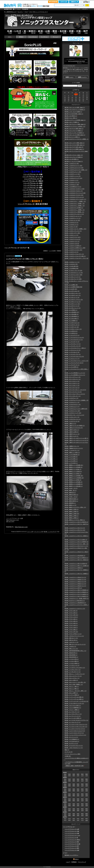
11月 (82, 781)
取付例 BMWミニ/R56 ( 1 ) (72, 518)
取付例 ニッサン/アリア (50, 532)
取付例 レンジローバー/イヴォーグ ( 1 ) (75, 729)
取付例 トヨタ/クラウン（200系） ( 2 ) (75, 210)
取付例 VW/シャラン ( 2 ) (71, 649)
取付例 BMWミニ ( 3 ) (70, 505)
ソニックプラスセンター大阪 (72, 831)
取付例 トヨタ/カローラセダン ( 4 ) (74, 191)
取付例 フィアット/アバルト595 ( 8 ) (74, 697)
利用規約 (74, 862)
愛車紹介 (21, 37)
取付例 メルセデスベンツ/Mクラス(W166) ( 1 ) (77, 590)
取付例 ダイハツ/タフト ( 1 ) (72, 383)
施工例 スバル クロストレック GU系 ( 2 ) (75, 110)
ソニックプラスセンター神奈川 (72, 840)
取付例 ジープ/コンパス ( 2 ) (72, 665)
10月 (78, 781)
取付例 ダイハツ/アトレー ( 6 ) (73, 377)
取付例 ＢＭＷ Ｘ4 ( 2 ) (71, 497)
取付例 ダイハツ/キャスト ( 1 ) (73, 379)
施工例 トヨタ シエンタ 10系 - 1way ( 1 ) (75, 107)
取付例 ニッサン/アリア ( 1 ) (72, 335)
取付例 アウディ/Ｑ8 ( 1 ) (71, 628)
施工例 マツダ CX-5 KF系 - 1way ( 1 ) (74, 114)
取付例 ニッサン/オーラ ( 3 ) (72, 342)
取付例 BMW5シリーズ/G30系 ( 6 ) (74, 484)
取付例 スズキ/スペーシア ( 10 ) (73, 413)
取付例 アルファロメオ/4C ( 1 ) (73, 706)
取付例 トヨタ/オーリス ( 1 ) (72, 182)
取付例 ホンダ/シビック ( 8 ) (72, 297)
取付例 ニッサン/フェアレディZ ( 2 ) (74, 363)
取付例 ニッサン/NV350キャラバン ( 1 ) (75, 375)
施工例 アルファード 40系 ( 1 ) (72, 137)
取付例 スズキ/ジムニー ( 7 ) (72, 407)
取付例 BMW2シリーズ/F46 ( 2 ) (73, 469)
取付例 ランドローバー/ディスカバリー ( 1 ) (76, 724)
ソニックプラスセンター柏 (71, 838)
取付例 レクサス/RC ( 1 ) (71, 459)
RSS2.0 (77, 859)
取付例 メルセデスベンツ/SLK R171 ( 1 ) (75, 601)
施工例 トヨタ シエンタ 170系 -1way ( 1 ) (75, 135)
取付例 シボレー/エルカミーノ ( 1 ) (74, 748)
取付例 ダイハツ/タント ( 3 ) (72, 386)
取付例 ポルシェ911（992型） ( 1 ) (74, 684)
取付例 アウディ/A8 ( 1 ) (71, 619)
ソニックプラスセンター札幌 (72, 833)
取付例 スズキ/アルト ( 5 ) (72, 398)
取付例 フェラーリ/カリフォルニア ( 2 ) (75, 731)
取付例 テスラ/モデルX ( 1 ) (72, 741)
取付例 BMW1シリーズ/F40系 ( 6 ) (74, 467)
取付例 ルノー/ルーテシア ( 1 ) (73, 722)
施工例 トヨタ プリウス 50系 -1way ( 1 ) (75, 145)
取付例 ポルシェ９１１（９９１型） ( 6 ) (75, 682)
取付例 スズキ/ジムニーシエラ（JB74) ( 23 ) (76, 409)
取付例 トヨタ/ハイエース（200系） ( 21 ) (76, 229)
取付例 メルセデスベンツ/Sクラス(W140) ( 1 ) (76, 592)
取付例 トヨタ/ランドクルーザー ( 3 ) (74, 254)
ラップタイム (44, 37)
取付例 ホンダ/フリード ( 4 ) (72, 306)
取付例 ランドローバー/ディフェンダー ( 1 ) (76, 727)
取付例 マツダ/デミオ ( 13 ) (72, 327)
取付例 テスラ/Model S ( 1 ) (72, 739)
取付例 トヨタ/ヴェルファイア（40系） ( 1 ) (76, 170)
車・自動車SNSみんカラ (10, 12)
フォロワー (82, 77)
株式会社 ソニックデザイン (71, 855)
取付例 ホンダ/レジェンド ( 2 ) (73, 308)
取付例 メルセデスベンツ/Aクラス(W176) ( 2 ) (76, 522)
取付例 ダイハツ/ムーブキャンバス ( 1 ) (75, 394)
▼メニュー (56, 37)
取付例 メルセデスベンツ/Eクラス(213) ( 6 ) (76, 564)
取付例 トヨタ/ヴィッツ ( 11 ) (72, 174)
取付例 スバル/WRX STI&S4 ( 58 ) (73, 287)
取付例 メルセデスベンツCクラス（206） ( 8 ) (77, 544)
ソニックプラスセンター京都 (33, 192)
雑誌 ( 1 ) (67, 750)
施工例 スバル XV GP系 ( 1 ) (72, 159)
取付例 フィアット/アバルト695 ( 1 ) (74, 699)
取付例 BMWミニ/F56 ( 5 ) (72, 512)
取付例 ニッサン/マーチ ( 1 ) (72, 365)
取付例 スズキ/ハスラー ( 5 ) (72, 417)
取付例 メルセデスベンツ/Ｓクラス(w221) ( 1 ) (77, 594)
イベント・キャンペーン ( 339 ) (73, 754)
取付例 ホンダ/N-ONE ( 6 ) (72, 314)
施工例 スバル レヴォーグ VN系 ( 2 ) (74, 157)
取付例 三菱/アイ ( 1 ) (70, 423)
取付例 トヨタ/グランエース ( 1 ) (73, 216)
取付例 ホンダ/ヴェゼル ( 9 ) (72, 291)
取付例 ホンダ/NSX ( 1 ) (71, 310)
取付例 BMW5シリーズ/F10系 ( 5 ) (74, 482)
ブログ (26, 12)
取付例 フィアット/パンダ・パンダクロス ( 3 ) (76, 701)
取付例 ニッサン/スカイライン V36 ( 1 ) (75, 348)
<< (73, 90)
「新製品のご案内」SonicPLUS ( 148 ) (74, 766)
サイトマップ (82, 862)
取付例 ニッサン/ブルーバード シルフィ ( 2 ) (76, 361)
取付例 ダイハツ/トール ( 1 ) (72, 388)
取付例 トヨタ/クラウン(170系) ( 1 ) (74, 208)
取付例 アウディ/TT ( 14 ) (71, 632)
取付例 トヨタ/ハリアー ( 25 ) (72, 233)
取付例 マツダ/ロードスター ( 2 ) (73, 329)
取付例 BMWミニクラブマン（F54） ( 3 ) (75, 507)
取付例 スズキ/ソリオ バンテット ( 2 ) (74, 415)
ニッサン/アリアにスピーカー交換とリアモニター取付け (25, 259)
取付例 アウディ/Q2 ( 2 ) (71, 621)
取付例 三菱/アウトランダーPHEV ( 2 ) (75, 426)
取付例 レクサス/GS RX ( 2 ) (72, 455)
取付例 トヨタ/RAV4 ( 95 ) (72, 268)
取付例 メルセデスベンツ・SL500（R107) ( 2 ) (77, 598)
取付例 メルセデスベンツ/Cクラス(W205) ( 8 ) (76, 542)
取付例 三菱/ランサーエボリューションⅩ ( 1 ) (76, 440)
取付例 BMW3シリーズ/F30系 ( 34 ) (74, 476)
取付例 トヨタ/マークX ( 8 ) (72, 244)
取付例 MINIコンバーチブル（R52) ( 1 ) (75, 520)
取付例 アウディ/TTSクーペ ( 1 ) (73, 634)
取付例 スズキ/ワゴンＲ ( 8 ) (72, 421)
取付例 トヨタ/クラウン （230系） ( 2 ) (75, 201)
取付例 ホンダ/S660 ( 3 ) (71, 321)
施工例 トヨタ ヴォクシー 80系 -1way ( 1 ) (75, 124)
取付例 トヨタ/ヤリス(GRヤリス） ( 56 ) (75, 248)
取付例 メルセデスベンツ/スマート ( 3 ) (75, 609)
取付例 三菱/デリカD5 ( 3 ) (72, 432)
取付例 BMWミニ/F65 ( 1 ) (72, 516)
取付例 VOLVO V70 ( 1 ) (71, 653)
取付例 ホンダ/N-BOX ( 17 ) (72, 312)
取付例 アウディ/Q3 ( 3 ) (71, 623)
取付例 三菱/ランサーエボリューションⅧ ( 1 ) (76, 438)
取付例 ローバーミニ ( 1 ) (71, 737)
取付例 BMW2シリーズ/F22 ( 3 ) (73, 474)
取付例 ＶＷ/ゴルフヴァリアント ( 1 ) (74, 636)
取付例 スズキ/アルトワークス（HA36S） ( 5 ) (77, 400)
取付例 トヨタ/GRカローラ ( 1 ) (73, 187)
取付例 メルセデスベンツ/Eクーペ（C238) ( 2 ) (77, 566)
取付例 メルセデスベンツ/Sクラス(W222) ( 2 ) (76, 596)
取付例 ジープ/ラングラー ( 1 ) (73, 670)
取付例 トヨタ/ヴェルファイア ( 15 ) (74, 168)
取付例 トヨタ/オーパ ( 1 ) (72, 180)
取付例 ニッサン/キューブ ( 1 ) (73, 344)
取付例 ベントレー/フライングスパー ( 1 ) (75, 735)
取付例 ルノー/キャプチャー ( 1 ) (73, 714)
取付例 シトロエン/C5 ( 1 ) (72, 659)
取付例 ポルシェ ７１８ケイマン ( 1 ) (75, 674)
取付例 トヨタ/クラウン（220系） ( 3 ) (75, 206)
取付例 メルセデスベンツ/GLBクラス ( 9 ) (75, 580)
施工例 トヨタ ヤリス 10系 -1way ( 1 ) (74, 129)
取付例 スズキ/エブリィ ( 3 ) (72, 402)
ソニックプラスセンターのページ (19, 15)
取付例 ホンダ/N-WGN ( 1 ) (72, 316)
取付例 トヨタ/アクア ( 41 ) (72, 163)
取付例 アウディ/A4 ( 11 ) (71, 615)
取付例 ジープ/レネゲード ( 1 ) (73, 672)
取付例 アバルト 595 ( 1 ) (71, 118)
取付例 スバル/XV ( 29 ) (71, 289)
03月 (74, 774)
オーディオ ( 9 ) (69, 752)
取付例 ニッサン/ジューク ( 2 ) (73, 350)
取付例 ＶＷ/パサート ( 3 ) (72, 642)
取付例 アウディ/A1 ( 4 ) (71, 611)
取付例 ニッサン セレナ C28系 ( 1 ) (73, 112)
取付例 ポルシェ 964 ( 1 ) (72, 687)
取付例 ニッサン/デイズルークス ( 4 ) (74, 356)
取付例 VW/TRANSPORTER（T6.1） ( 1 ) (75, 651)
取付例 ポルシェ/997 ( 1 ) (71, 693)
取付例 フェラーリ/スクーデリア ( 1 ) (74, 733)
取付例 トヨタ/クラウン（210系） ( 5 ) (75, 204)
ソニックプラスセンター (69, 66)
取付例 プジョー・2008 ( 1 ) (72, 710)
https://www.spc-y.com (21, 527)
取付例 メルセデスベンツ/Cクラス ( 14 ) (75, 530)
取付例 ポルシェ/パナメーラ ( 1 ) (73, 676)
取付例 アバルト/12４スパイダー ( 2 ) (74, 703)
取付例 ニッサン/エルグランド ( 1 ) (74, 340)
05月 (82, 774)
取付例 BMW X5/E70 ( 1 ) (71, 501)
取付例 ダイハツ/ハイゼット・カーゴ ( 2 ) (75, 390)
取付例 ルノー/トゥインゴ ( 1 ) (73, 716)
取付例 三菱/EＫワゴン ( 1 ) (72, 446)
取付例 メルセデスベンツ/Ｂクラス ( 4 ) (75, 528)
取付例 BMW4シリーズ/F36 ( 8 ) (73, 480)
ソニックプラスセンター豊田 (72, 848)
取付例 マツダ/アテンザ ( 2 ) (72, 325)
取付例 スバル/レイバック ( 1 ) (73, 277)
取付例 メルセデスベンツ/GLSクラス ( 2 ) (75, 586)
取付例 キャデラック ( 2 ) (71, 743)
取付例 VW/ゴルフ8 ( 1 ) (71, 640)
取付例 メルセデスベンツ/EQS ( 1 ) (74, 568)
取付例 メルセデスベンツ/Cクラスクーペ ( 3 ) (76, 546)
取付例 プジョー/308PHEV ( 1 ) (73, 708)
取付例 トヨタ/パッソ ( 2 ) (72, 235)
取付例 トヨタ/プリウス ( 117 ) (73, 237)
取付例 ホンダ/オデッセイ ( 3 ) (73, 295)
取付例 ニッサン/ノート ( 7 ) (72, 359)
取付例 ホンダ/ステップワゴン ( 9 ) (74, 300)
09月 (74, 781)
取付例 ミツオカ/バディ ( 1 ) (72, 450)
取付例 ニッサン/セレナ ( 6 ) (72, 352)
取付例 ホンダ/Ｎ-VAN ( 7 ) (72, 319)
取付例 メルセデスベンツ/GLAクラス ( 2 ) (75, 577)
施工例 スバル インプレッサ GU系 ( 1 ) (74, 133)
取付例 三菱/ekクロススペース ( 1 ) (74, 448)
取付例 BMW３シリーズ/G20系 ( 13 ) (74, 478)
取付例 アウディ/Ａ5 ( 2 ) (71, 617)
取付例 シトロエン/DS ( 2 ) (72, 661)
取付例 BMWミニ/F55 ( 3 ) (72, 509)
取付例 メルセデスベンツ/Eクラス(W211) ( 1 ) (76, 558)
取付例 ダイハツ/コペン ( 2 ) (72, 381)
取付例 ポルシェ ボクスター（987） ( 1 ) (76, 691)
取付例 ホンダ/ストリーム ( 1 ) (73, 302)
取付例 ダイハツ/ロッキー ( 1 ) (73, 396)
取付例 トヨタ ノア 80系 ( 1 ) (72, 122)
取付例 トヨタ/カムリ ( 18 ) (72, 185)
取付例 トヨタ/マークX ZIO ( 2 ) (73, 246)
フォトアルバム (33, 37)
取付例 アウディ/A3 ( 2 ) (71, 613)
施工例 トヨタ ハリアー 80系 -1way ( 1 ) (75, 143)
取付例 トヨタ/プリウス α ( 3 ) (73, 239)
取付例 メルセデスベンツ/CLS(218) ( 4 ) (75, 556)
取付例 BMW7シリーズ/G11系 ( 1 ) (74, 486)
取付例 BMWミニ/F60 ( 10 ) (72, 514)
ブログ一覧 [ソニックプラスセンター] (38, 12)
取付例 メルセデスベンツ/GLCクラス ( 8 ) (75, 582)
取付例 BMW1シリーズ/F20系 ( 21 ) (74, 465)
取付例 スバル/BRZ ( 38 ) (71, 285)
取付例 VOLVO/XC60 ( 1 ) (71, 657)
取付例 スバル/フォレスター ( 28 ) (73, 275)
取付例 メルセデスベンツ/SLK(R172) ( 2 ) (75, 603)
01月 (65, 774)
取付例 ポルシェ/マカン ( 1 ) (72, 678)
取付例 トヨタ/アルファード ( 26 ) (73, 166)
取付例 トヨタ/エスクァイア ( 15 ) (73, 178)
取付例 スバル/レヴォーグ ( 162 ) (73, 279)
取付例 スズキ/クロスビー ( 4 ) (73, 404)
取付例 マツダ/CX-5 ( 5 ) (71, 333)
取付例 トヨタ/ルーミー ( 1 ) (72, 262)
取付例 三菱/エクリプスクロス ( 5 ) (74, 428)
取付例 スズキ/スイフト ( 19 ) (72, 411)
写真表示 (59, 251)
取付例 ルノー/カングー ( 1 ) (72, 712)
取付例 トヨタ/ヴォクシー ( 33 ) (73, 172)
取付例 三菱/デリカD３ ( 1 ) (72, 430)
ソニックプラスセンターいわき (72, 835)
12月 (87, 781)
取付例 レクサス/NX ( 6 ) (71, 457)
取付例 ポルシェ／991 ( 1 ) (72, 689)
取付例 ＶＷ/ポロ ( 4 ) (70, 647)
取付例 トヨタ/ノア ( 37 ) (71, 227)
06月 (87, 774)
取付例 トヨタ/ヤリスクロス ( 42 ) (73, 250)
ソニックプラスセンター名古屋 (33, 190)
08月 (69, 781)
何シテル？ (79, 63)
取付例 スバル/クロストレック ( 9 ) (74, 273)
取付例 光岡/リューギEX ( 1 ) (72, 453)
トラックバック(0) (38, 532)
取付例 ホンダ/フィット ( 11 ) (72, 304)
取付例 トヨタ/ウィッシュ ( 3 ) (73, 176)
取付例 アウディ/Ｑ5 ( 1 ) (71, 625)
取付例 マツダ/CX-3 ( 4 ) (71, 331)
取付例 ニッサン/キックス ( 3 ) (73, 346)
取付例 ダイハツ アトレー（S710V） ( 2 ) (75, 126)
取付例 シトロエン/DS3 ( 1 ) (72, 663)
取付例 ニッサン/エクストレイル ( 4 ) (74, 338)
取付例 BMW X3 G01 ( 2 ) (71, 495)
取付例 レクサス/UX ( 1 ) (71, 463)
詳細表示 (46, 251)
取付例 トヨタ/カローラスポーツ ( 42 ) (75, 189)
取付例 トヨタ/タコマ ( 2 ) (72, 222)
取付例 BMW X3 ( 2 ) (70, 493)
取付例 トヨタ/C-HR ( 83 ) (72, 266)
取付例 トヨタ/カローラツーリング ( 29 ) (75, 193)
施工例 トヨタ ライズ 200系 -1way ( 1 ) (74, 149)
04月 (78, 774)
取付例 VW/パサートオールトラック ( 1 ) (75, 644)
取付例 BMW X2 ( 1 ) (71, 490)
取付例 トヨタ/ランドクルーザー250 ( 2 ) (75, 256)
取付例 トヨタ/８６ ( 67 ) (71, 264)
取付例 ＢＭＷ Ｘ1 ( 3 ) (71, 488)
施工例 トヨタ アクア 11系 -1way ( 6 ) (74, 147)
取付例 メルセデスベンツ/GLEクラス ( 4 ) (75, 584)
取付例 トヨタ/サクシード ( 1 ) (73, 218)
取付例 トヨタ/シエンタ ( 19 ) (72, 220)
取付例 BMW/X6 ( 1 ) (70, 503)
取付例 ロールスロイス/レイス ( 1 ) (74, 746)
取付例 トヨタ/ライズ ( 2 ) (72, 252)
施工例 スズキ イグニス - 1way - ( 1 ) (74, 155)
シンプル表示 (52, 251)
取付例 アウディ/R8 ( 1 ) (71, 630)
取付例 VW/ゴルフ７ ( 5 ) (71, 638)
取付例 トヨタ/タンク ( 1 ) (72, 225)
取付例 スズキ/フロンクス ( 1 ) (73, 419)
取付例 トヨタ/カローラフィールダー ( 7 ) (75, 199)
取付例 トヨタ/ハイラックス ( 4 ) (73, 231)
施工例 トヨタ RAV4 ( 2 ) (71, 116)
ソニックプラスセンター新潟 (72, 842)
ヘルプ (81, 2)
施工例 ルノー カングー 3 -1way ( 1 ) (74, 161)
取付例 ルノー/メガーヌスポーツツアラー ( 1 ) (76, 720)
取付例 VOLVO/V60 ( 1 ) (71, 655)
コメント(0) (30, 532)
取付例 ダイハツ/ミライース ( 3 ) (73, 392)
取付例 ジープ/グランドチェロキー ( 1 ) (75, 668)
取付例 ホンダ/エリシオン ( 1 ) (73, 293)
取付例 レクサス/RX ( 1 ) (71, 461)
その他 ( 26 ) (68, 756)
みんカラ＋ (20, 12)
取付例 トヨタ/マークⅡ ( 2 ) (72, 241)
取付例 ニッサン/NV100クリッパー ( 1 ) (75, 373)
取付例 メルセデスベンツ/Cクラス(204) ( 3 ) (76, 540)
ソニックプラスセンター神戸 (72, 846)
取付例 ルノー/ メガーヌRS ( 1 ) (73, 718)
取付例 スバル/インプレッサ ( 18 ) (73, 271)
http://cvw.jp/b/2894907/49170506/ (76, 61)
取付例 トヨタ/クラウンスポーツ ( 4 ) (74, 214)
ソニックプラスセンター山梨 (33, 185)
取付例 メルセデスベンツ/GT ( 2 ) (73, 588)
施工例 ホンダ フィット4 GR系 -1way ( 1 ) (75, 120)
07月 (65, 776)
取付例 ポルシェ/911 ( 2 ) (71, 680)
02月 (69, 774)
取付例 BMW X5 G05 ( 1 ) (71, 499)
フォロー (70, 77)
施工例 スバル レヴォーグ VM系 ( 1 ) (74, 131)
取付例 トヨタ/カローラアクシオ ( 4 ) (74, 197)
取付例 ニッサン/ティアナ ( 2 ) (73, 354)
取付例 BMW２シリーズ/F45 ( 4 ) (73, 471)
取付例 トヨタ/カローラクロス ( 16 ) (74, 195)
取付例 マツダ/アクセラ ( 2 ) (72, 323)
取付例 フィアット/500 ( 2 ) (72, 695)
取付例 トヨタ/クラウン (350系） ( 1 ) (74, 212)
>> (79, 90)
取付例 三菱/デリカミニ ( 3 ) (72, 434)
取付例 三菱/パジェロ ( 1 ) (72, 436)
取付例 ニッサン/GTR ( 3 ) (72, 367)
